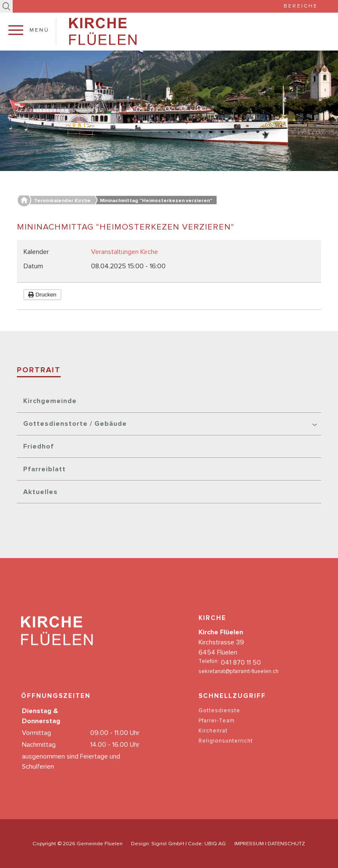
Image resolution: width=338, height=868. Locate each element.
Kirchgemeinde (50, 401)
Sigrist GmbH (168, 844)
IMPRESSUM (249, 844)
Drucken (42, 295)
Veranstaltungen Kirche (125, 252)
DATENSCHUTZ (286, 844)
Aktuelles (40, 492)
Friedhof (39, 446)
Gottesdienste (219, 720)
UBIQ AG (215, 844)
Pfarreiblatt (44, 469)
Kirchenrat (213, 740)
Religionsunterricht (226, 750)
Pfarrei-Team (217, 730)
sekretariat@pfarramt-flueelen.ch (239, 680)
